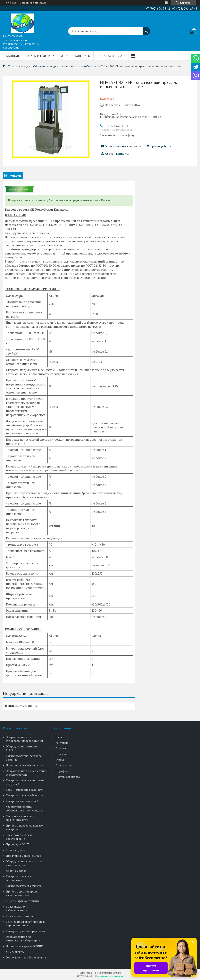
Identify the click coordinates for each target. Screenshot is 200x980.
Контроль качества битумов (24, 795)
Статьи (60, 760)
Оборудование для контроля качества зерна (25, 863)
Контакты (83, 56)
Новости (61, 754)
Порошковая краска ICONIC (24, 946)
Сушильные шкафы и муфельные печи (20, 818)
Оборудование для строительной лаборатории (24, 739)
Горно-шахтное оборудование (26, 957)
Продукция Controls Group (24, 856)
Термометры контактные (23, 901)
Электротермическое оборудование (20, 837)
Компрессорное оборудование (26, 931)
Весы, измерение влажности (25, 790)
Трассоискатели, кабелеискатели (17, 908)
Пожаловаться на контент (109, 976)
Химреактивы (15, 952)
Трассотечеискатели (19, 916)
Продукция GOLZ (17, 844)
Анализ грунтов (17, 850)
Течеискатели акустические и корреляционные (25, 923)
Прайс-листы (64, 765)
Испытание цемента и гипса (25, 765)
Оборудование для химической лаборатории (23, 938)
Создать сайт (27, 3)
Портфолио (63, 771)
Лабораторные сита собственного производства (25, 809)
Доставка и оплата (111, 56)
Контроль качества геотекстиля (18, 878)
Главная (12, 56)
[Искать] (146, 29)
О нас (65, 56)
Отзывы (61, 748)
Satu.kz (117, 973)
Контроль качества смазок (23, 886)
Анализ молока (16, 871)
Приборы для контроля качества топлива (22, 893)
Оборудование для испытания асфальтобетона (64, 66)
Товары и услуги (38, 56)
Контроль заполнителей (22, 801)
